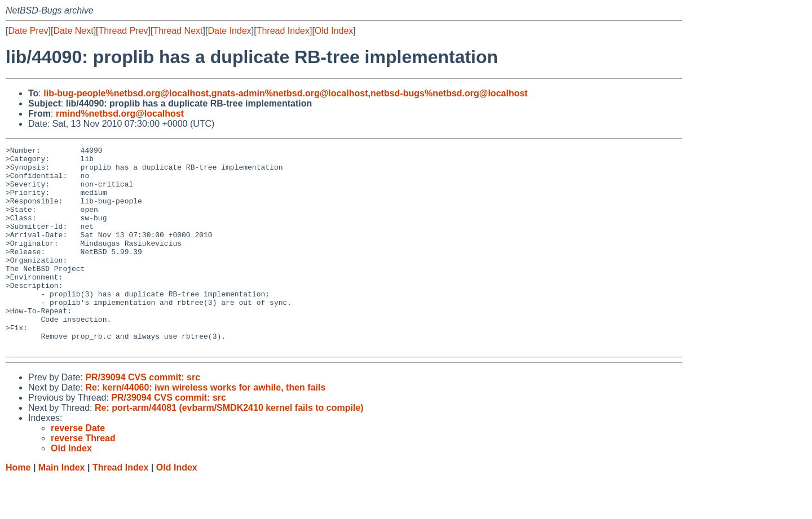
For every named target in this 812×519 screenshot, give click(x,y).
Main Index (62, 508)
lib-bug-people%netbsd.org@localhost (126, 93)
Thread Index (283, 31)
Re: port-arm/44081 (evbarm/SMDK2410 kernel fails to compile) (229, 448)
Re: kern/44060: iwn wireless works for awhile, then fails (205, 428)
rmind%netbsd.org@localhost (120, 114)
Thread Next (178, 31)
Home (18, 508)
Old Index (334, 31)
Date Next (73, 31)
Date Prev (28, 31)
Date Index (229, 31)
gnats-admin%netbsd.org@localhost (290, 93)
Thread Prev (123, 31)
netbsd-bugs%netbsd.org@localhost (449, 93)
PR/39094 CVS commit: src (143, 418)
